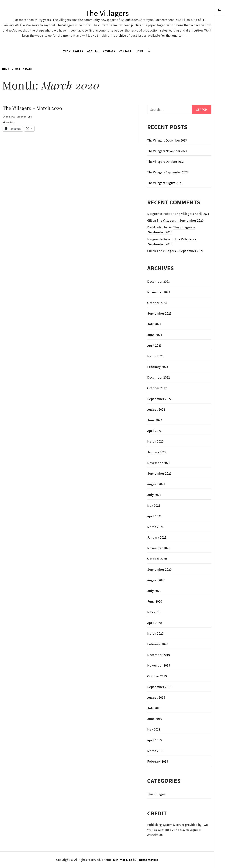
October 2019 (157, 676)
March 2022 (155, 441)
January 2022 (157, 452)
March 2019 (155, 751)
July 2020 (154, 591)
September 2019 (159, 687)
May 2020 (154, 612)
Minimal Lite (123, 860)
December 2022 (159, 377)
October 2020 (157, 559)
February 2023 (158, 367)
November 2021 (159, 463)
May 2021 (154, 506)
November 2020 (159, 548)
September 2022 (159, 399)
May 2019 (154, 729)
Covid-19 (109, 51)
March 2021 (155, 527)
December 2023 (159, 282)
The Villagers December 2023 (167, 140)
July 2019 (154, 708)
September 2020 (159, 570)
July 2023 (154, 324)
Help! (139, 51)
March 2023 (155, 356)
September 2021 (159, 474)
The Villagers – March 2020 (32, 108)
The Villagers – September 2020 (180, 221)
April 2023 (154, 346)
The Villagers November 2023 (167, 151)
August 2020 (156, 580)
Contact (125, 51)
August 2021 (156, 484)
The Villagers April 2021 (192, 214)
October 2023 (157, 303)
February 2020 (158, 644)
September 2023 (159, 313)
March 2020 (155, 634)
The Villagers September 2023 (168, 172)
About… (93, 51)
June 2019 (155, 719)
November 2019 (159, 665)
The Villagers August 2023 (165, 183)
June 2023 (155, 335)
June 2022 (155, 420)
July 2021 (154, 495)
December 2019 (159, 655)
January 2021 (157, 537)
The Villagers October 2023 (166, 162)
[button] (220, 10)
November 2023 (159, 292)
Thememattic (148, 860)
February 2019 (158, 761)
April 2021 (154, 516)
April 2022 (154, 431)
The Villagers (107, 13)
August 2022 (156, 410)
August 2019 (156, 698)
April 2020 (154, 623)
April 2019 (154, 740)
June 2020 (155, 601)
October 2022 (157, 388)
